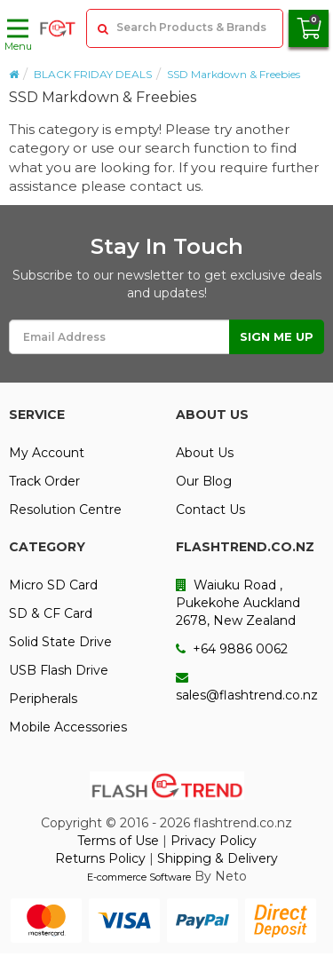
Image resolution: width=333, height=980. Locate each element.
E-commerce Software (139, 877)
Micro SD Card (53, 585)
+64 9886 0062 (232, 649)
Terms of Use (118, 841)
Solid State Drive (60, 642)
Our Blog (204, 481)
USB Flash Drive (59, 670)
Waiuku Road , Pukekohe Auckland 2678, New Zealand (238, 603)
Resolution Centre (65, 510)
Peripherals (43, 699)
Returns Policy (100, 858)
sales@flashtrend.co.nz (247, 687)
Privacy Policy (214, 841)
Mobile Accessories (68, 727)
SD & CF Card (51, 613)
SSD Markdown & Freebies (234, 74)
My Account (47, 453)
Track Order (44, 481)
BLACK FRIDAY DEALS (93, 74)
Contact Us (210, 510)
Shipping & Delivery (218, 858)
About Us (205, 453)
